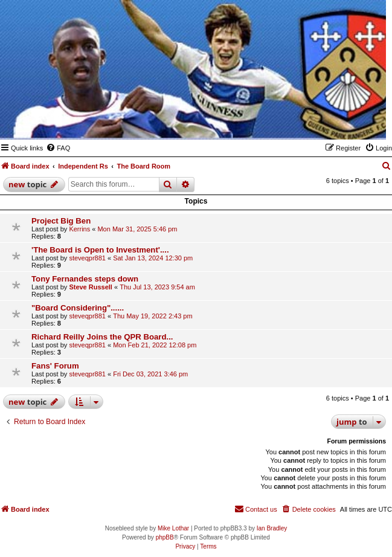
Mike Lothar (173, 528)
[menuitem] (58, 148)
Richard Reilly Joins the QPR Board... (102, 337)
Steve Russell (91, 287)
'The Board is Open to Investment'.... (100, 250)
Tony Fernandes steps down (85, 279)
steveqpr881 (87, 258)
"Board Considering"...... (78, 308)
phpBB (165, 537)
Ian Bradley (272, 528)
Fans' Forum (55, 366)
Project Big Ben (61, 221)
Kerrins (79, 229)
